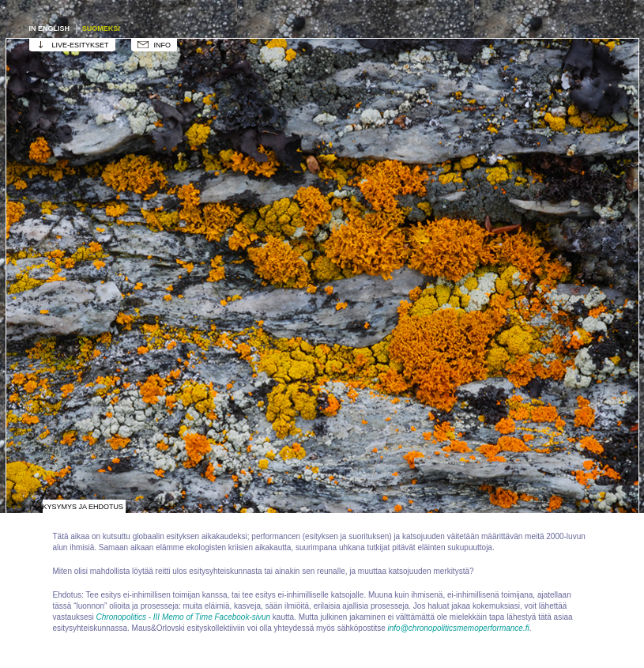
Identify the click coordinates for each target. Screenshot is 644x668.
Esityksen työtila (243, 98)
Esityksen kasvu (243, 217)
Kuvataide (401, 98)
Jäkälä (401, 335)
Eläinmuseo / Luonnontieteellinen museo (559, 217)
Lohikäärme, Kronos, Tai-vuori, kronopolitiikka (85, 335)
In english (51, 28)
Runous (559, 454)
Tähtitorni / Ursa (85, 217)
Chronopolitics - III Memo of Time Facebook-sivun (184, 617)
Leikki (243, 335)
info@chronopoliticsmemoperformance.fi (459, 628)
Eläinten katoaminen (401, 217)
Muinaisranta (85, 454)
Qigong (243, 454)
